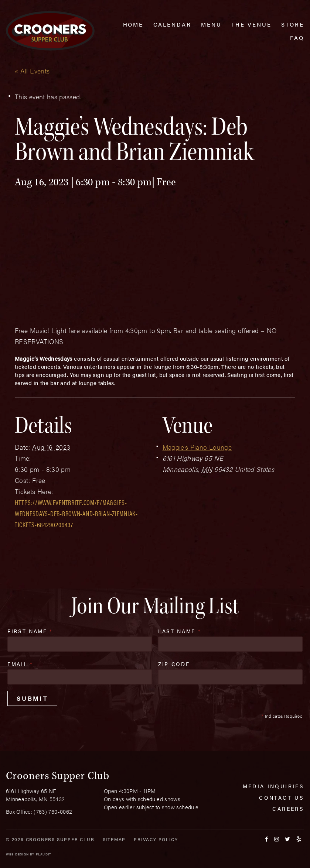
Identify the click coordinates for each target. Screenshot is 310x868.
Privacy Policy (156, 839)
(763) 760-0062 (53, 811)
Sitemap (114, 839)
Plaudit (44, 854)
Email (20, 664)
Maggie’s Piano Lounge (197, 447)
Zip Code (174, 664)
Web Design (17, 854)
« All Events (32, 71)
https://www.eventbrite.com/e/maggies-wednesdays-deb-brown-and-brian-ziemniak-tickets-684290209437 (76, 513)
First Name (30, 631)
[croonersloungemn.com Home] (50, 31)
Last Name (180, 631)
